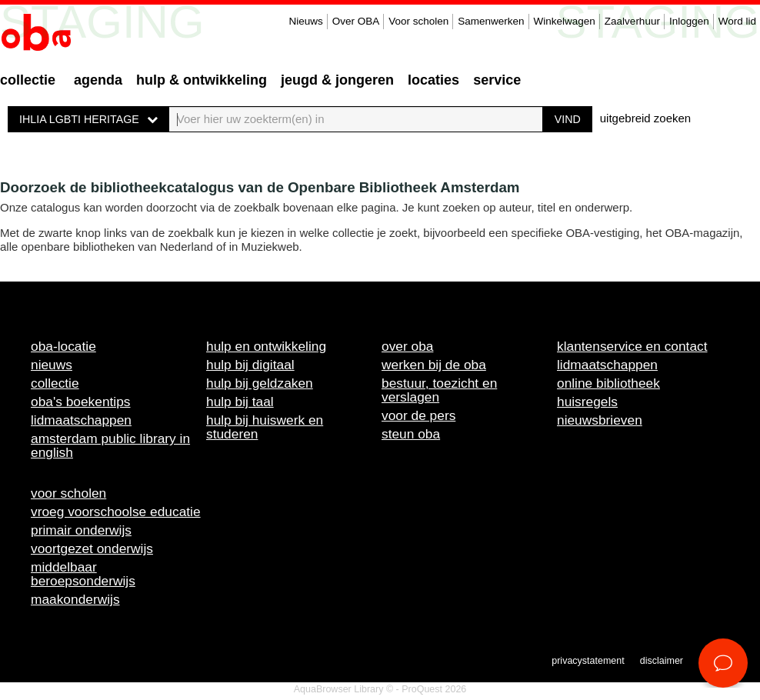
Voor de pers (418, 415)
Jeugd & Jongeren (337, 80)
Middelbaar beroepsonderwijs (83, 574)
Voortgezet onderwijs (92, 548)
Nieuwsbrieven (600, 420)
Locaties (433, 80)
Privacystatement (588, 661)
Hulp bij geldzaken (260, 383)
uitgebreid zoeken (645, 118)
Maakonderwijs (75, 599)
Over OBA (356, 21)
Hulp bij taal (240, 402)
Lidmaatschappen (81, 420)
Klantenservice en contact (632, 346)
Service (497, 80)
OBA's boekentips (81, 402)
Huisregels (587, 402)
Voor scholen (418, 21)
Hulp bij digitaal (250, 365)
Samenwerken (491, 21)
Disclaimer (662, 661)
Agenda (98, 80)
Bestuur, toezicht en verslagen (439, 390)
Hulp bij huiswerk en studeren (265, 427)
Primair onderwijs (81, 530)
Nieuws (305, 21)
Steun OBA (411, 434)
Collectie (28, 80)
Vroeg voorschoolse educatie (116, 512)
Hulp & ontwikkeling (202, 80)
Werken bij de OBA (434, 365)
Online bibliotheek (608, 383)
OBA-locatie (63, 346)
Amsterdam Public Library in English (110, 445)
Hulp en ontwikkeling (266, 346)
